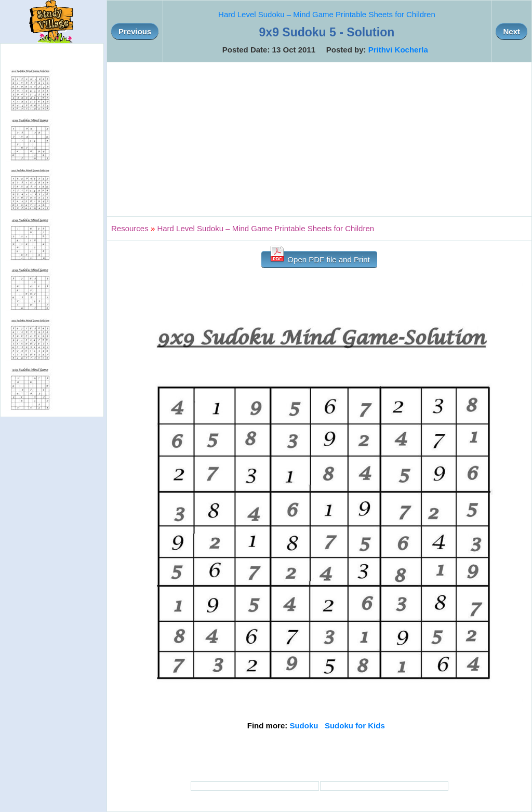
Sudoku (304, 726)
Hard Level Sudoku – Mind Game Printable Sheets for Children (327, 14)
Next (511, 31)
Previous (135, 31)
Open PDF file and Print (319, 257)
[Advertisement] (319, 139)
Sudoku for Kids (355, 726)
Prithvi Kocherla (398, 50)
